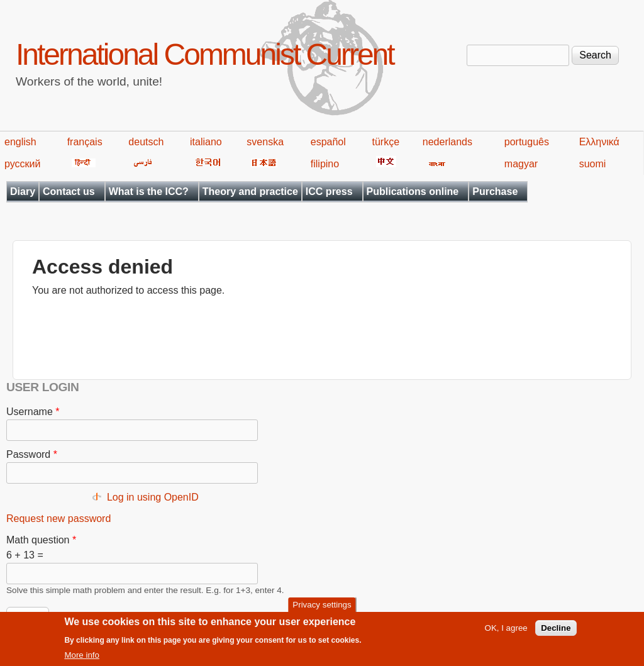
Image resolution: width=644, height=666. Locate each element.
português (527, 142)
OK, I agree (506, 632)
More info (82, 659)
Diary (23, 191)
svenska (265, 142)
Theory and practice (250, 191)
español (328, 142)
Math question (41, 540)
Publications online (413, 191)
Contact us (69, 191)
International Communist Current (205, 54)
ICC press (329, 191)
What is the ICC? (149, 191)
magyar (521, 164)
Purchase (495, 191)
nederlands (447, 142)
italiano (206, 142)
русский (22, 164)
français (85, 142)
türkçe (386, 142)
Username (33, 412)
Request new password (58, 519)
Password (32, 454)
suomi (593, 164)
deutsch (146, 142)
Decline (556, 632)
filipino (325, 164)
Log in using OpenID (153, 497)
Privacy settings (322, 608)
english (20, 142)
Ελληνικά (599, 142)
